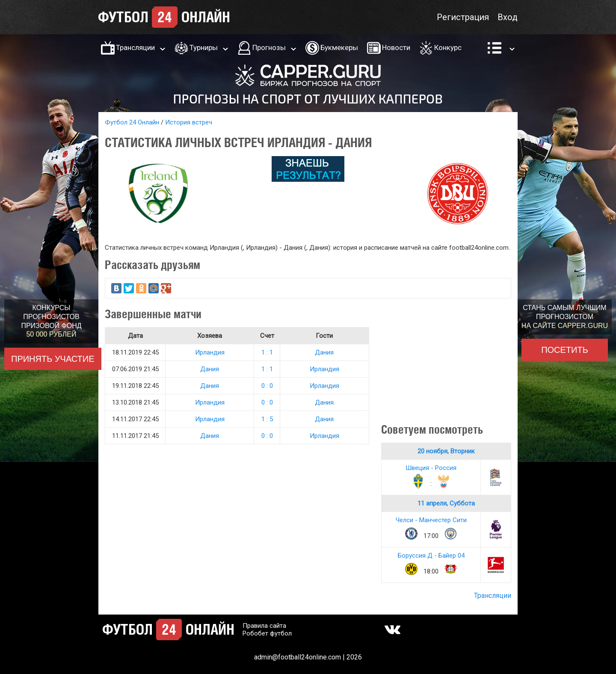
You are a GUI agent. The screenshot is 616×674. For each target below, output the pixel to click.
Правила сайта (264, 626)
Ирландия (210, 352)
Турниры (204, 47)
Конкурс (448, 47)
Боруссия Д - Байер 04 (431, 556)
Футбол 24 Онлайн (132, 122)
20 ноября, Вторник (446, 451)
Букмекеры (339, 47)
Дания (324, 352)
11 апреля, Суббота (446, 503)
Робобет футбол (267, 633)
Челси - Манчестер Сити (431, 520)
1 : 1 (267, 352)
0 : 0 (267, 386)
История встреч (189, 122)
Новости (396, 47)
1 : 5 (267, 419)
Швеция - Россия (431, 468)
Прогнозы (269, 47)
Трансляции (135, 47)
